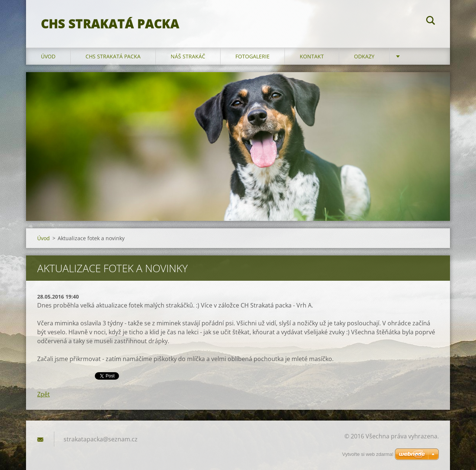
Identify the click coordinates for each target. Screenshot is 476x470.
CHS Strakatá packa (113, 56)
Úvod (48, 56)
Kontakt (312, 56)
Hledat (431, 22)
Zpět (44, 394)
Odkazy (364, 56)
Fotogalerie (253, 56)
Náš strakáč (188, 56)
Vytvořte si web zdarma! (368, 454)
